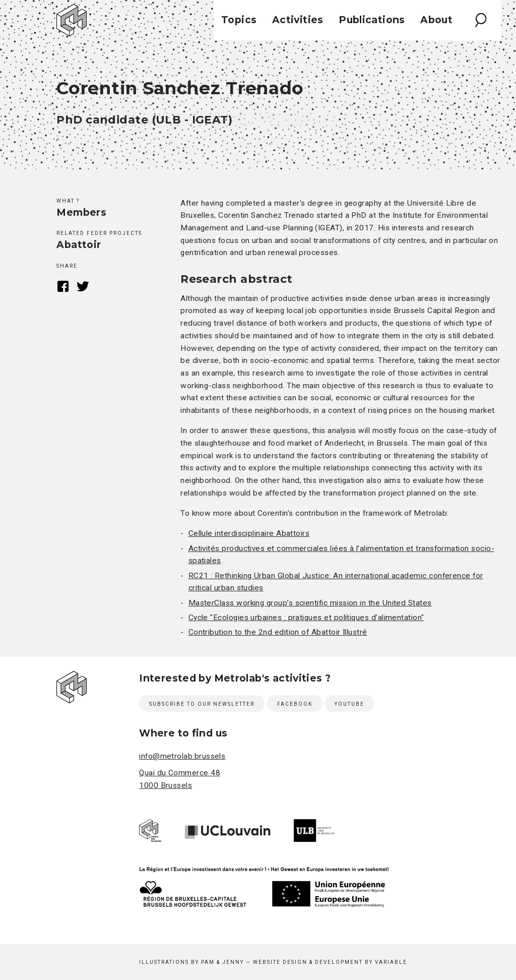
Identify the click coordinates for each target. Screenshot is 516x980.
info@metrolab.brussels (182, 756)
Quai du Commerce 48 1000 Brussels (180, 779)
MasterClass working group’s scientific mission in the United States (310, 603)
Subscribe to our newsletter (202, 704)
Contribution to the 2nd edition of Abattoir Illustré (278, 632)
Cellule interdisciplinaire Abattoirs (249, 533)
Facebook (63, 286)
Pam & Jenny (222, 962)
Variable (391, 962)
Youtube (349, 704)
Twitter (83, 286)
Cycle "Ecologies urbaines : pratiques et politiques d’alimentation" (306, 618)
